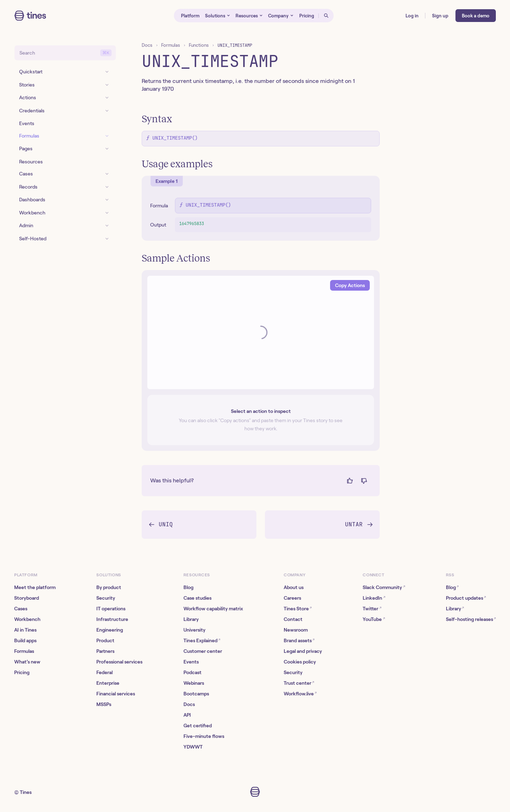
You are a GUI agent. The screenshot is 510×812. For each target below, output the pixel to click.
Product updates (466, 598)
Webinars (194, 683)
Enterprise (108, 683)
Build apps (25, 640)
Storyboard (27, 598)
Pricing (22, 672)
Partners (105, 651)
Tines (26, 792)
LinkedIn (374, 598)
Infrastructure (112, 619)
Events (191, 662)
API (187, 715)
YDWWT (193, 747)
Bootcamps (196, 694)
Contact (293, 619)
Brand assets (299, 640)
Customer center (203, 651)
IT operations (111, 609)
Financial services (116, 694)
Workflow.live (300, 693)
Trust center (299, 683)
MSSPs (104, 704)
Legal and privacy (303, 651)
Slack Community (384, 587)
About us (294, 587)
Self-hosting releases (471, 619)
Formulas (171, 45)
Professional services (119, 662)
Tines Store (298, 608)
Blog (188, 587)
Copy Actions (350, 285)
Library (191, 619)
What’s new (27, 662)
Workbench (27, 619)
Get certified (198, 726)
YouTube (374, 619)
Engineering (110, 630)
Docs (147, 45)
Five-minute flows (204, 736)
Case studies (197, 598)
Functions (199, 45)
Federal (104, 672)
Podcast (192, 672)
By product (109, 587)
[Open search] (326, 16)
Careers (292, 598)
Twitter (372, 608)
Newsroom (296, 630)
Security (106, 598)
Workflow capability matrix (213, 609)
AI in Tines (25, 630)
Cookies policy (300, 662)
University (194, 630)
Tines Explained (202, 640)
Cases (21, 609)
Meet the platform (35, 587)
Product (105, 640)
